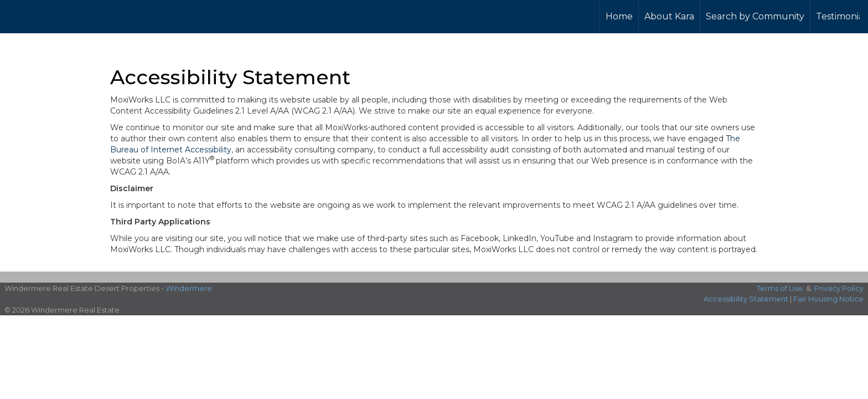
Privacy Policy (839, 288)
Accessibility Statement (746, 299)
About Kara (669, 16)
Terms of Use (780, 288)
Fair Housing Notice (828, 299)
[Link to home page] (46, 15)
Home (619, 16)
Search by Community (755, 16)
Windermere (189, 288)
